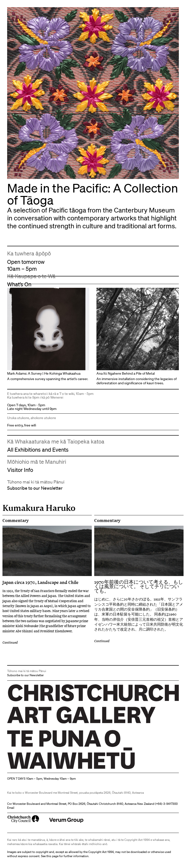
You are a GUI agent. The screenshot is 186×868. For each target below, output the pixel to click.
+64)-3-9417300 (167, 804)
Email (11, 808)
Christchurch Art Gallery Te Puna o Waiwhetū (37, 769)
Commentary (16, 521)
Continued (10, 642)
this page (52, 856)
